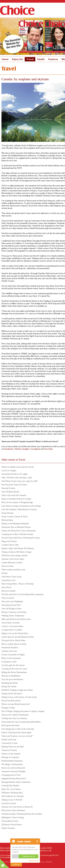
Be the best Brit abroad (11, 701)
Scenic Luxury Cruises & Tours (14, 517)
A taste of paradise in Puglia (13, 655)
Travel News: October (11, 623)
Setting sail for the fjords (12, 694)
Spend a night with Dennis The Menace (18, 548)
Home (5, 59)
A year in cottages (9, 471)
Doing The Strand (9, 686)
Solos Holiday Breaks (10, 492)
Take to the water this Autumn (14, 495)
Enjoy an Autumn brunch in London (16, 499)
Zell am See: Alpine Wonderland (15, 715)
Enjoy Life (17, 59)
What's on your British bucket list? (16, 704)
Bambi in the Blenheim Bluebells (15, 524)
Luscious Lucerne (9, 803)
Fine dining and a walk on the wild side (18, 729)
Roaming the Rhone (10, 683)
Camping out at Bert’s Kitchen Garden (17, 534)
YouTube (49, 449)
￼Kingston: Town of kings (13, 817)
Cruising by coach (9, 662)
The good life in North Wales (13, 640)
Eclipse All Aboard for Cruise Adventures (19, 531)
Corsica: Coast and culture (12, 626)
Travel (30, 59)
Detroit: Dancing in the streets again (16, 733)
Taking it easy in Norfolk (12, 800)
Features (53, 59)
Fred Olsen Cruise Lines (11, 577)
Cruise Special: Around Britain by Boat (18, 637)
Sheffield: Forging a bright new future (17, 690)
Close (37, 841)
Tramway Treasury (9, 750)
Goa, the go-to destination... (13, 679)
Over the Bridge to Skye (11, 609)
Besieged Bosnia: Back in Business (16, 782)
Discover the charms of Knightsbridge (17, 502)
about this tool (34, 861)
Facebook (8, 449)
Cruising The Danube (10, 786)
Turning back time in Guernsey (14, 718)
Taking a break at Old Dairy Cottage (16, 552)
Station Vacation (8, 828)
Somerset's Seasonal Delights (14, 771)
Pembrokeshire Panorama (12, 761)
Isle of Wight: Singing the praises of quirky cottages (23, 711)
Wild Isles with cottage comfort (14, 555)
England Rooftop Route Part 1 (14, 779)
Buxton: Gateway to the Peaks (14, 612)
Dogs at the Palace (9, 541)
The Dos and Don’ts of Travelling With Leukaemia (22, 594)
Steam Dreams (7, 513)
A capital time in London (12, 630)
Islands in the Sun (9, 740)
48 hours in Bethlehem (11, 676)
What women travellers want (13, 570)
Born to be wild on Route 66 (13, 768)
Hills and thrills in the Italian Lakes (16, 619)
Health (41, 59)
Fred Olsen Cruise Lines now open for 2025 (20, 481)
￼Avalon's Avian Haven (12, 825)
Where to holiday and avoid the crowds (18, 467)
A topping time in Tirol (11, 775)
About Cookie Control (13, 841)
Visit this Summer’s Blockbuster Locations (19, 509)
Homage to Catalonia (10, 757)
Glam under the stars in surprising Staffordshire (21, 722)
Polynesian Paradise (10, 648)
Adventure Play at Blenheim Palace (16, 527)
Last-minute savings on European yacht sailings (21, 506)
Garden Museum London (12, 563)
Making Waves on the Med (13, 747)
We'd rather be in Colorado (13, 796)
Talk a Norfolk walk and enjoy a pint (17, 478)
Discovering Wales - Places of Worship (17, 584)
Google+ (26, 449)
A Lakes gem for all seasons (13, 665)
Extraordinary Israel (10, 821)
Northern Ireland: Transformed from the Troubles (22, 814)
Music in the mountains (11, 658)
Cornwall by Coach (9, 743)
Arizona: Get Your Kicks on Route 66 (17, 807)
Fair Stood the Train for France (14, 485)
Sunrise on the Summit (11, 754)
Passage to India (8, 708)
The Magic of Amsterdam (12, 764)
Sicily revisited (8, 598)
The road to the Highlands (12, 602)
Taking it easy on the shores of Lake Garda (19, 697)
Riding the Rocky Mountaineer (14, 672)
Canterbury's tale (8, 580)
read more (16, 864)
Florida (4, 573)
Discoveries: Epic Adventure (13, 810)
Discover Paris (7, 566)
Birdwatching (7, 520)
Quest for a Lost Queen (11, 789)
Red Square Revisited (10, 725)
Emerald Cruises (8, 488)
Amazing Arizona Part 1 (11, 605)
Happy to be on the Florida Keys (15, 633)
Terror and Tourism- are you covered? (17, 736)
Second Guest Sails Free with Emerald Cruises (21, 538)
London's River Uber (10, 545)
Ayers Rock (6, 587)
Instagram (35, 449)
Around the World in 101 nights (15, 474)
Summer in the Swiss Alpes (13, 559)
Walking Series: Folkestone (13, 616)
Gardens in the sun (9, 651)
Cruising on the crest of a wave (14, 669)
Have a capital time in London (14, 644)
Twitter (17, 449)
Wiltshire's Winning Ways (12, 793)
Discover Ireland (8, 591)
